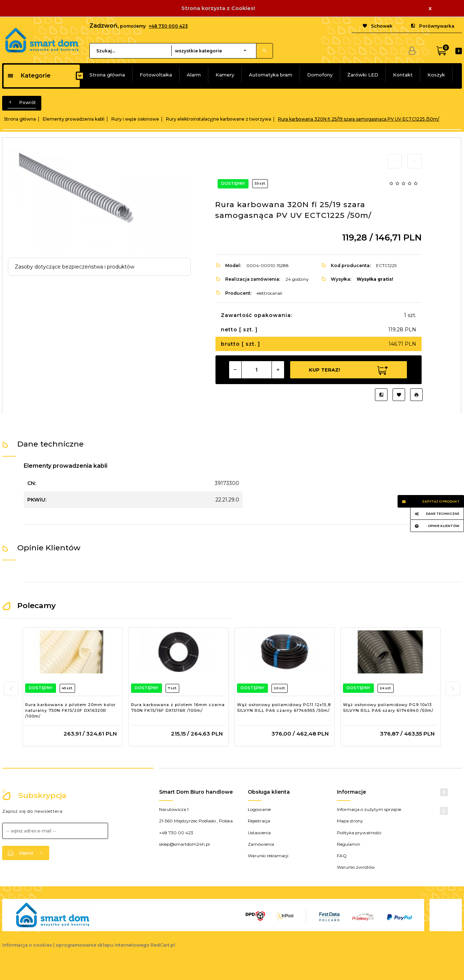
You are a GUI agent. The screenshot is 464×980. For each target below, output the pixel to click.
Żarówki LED (363, 75)
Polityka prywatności (359, 833)
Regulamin (349, 844)
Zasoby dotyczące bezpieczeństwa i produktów (75, 267)
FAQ (342, 856)
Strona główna (107, 75)
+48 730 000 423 (168, 26)
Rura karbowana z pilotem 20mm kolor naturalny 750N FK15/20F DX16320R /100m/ (70, 710)
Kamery (225, 75)
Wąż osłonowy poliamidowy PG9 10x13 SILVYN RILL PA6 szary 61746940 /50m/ (388, 708)
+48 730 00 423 (176, 833)
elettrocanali (270, 293)
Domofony (320, 75)
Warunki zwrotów (356, 867)
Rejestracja (259, 821)
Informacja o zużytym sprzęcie (369, 809)
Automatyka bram (271, 75)
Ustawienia (259, 833)
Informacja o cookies (27, 945)
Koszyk (436, 75)
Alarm (194, 75)
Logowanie (259, 809)
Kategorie (29, 76)
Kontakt (403, 75)
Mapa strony (350, 821)
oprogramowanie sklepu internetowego (103, 945)
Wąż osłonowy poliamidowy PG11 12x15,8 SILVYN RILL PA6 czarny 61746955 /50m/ (284, 708)
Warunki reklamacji (268, 856)
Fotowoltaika (156, 75)
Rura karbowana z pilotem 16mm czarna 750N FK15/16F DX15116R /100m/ (178, 708)
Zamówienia (261, 844)
